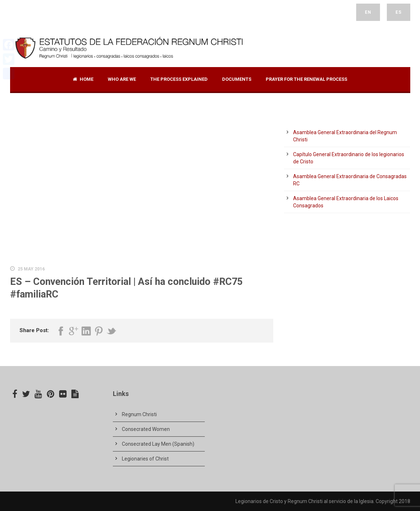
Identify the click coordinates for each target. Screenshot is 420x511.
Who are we (122, 79)
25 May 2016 (31, 269)
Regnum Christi (139, 414)
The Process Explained (179, 79)
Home (83, 79)
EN (368, 12)
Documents (237, 79)
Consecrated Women (146, 429)
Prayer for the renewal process (306, 79)
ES (399, 12)
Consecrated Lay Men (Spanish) (158, 444)
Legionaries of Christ (145, 459)
